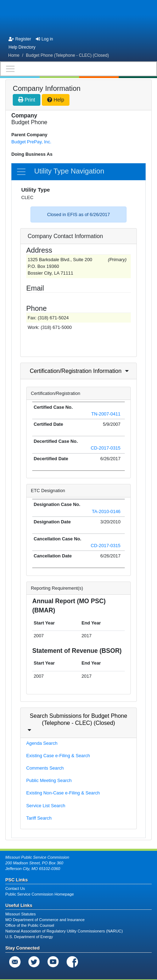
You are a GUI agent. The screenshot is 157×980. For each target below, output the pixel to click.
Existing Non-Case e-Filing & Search (63, 793)
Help (56, 100)
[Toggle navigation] (78, 69)
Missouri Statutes (21, 914)
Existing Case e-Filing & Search (58, 756)
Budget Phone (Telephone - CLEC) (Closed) (67, 55)
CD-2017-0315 (106, 448)
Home (14, 55)
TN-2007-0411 (106, 414)
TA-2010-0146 (106, 511)
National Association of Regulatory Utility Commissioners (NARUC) (64, 931)
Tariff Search (39, 818)
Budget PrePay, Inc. (31, 142)
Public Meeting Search (49, 780)
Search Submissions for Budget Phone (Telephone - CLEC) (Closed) (78, 719)
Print (27, 100)
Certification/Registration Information (76, 371)
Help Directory (22, 47)
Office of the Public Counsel (30, 925)
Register (20, 39)
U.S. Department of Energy (29, 937)
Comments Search (45, 768)
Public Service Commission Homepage (40, 894)
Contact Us (15, 888)
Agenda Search (42, 743)
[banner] (79, 17)
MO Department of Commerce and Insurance (45, 920)
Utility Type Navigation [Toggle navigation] (60, 172)
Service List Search (46, 806)
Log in (44, 39)
